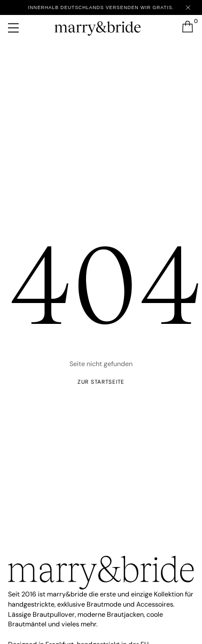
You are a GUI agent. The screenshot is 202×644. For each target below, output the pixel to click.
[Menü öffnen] (21, 28)
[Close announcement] (188, 7)
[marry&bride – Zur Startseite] (101, 26)
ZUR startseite (101, 382)
